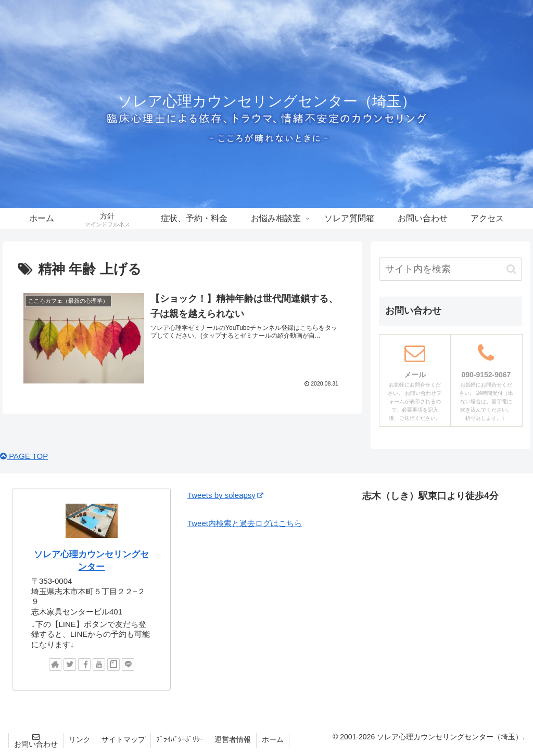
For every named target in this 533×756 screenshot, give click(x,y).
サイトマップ (123, 739)
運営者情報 (233, 739)
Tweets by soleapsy (225, 495)
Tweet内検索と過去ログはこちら (245, 523)
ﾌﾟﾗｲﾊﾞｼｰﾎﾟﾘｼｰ (180, 739)
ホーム (273, 739)
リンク (80, 739)
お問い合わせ (36, 744)
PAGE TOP (24, 456)
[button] (511, 269)
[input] (450, 269)
